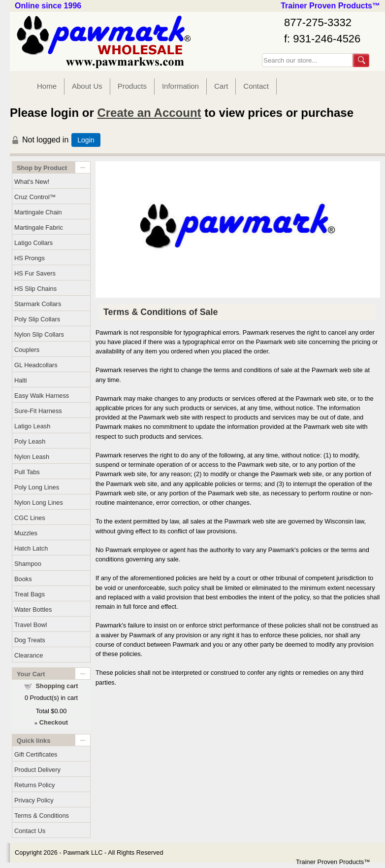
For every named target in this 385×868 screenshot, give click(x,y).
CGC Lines (30, 518)
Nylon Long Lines (39, 503)
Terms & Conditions (42, 816)
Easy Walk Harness (42, 396)
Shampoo (28, 564)
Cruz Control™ (35, 197)
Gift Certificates (36, 754)
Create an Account (149, 113)
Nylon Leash (32, 457)
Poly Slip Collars (37, 319)
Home (47, 86)
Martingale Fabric (39, 227)
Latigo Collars (33, 243)
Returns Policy (35, 785)
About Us (87, 86)
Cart (221, 86)
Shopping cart (57, 686)
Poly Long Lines (37, 487)
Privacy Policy (34, 800)
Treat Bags (30, 594)
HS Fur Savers (35, 273)
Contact (256, 86)
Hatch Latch (31, 548)
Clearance (29, 655)
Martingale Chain (38, 212)
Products (132, 86)
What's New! (32, 182)
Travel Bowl (31, 625)
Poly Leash (30, 441)
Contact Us (30, 831)
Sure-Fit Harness (38, 411)
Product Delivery (37, 770)
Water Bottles (33, 609)
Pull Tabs (27, 472)
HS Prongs (30, 258)
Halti (21, 380)
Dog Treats (30, 640)
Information (180, 86)
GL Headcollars (36, 365)
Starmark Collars (38, 304)
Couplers (27, 350)
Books (23, 579)
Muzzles (26, 533)
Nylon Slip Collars (39, 334)
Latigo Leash (32, 426)
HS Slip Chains (35, 289)
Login (86, 140)
